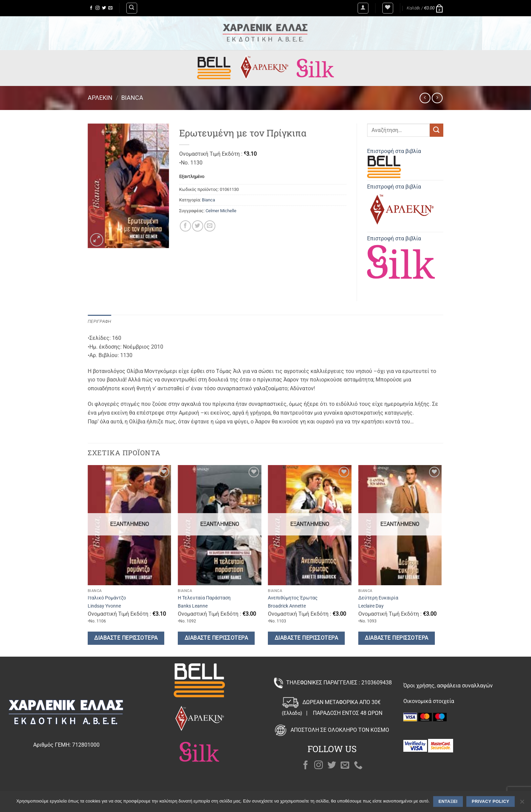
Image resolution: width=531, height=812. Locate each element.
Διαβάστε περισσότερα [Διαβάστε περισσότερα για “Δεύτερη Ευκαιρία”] (396, 638)
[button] (363, 8)
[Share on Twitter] (198, 226)
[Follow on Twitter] (104, 8)
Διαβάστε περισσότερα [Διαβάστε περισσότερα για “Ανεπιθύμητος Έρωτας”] (306, 638)
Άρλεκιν (100, 98)
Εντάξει (448, 802)
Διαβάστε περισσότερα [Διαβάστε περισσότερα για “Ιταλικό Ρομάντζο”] (126, 638)
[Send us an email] (110, 8)
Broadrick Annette (287, 606)
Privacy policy (491, 802)
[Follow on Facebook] (91, 8)
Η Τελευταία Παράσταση (204, 598)
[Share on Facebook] (185, 226)
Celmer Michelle (221, 211)
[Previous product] (437, 98)
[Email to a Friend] (210, 226)
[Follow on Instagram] (98, 8)
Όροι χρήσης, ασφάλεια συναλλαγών (448, 686)
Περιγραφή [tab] (99, 321)
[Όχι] (522, 804)
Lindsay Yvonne (104, 606)
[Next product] (425, 98)
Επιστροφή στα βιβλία (394, 163)
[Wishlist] (388, 8)
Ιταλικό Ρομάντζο (107, 598)
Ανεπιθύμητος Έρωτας (293, 598)
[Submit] (437, 130)
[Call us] (358, 766)
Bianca (132, 98)
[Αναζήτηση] (132, 8)
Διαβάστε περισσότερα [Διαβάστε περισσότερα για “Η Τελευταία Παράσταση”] (216, 638)
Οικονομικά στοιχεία (429, 701)
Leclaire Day (371, 606)
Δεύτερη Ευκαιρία (378, 598)
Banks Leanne (193, 606)
